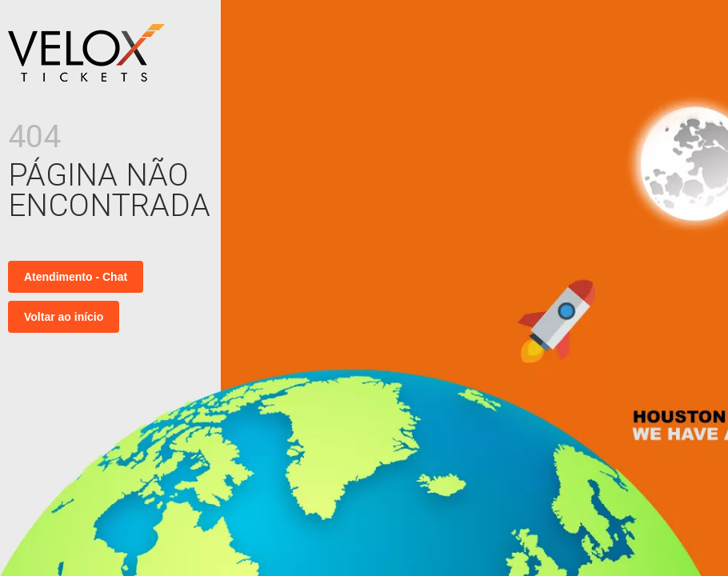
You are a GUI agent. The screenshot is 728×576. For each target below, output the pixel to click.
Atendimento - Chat (76, 277)
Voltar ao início (64, 317)
